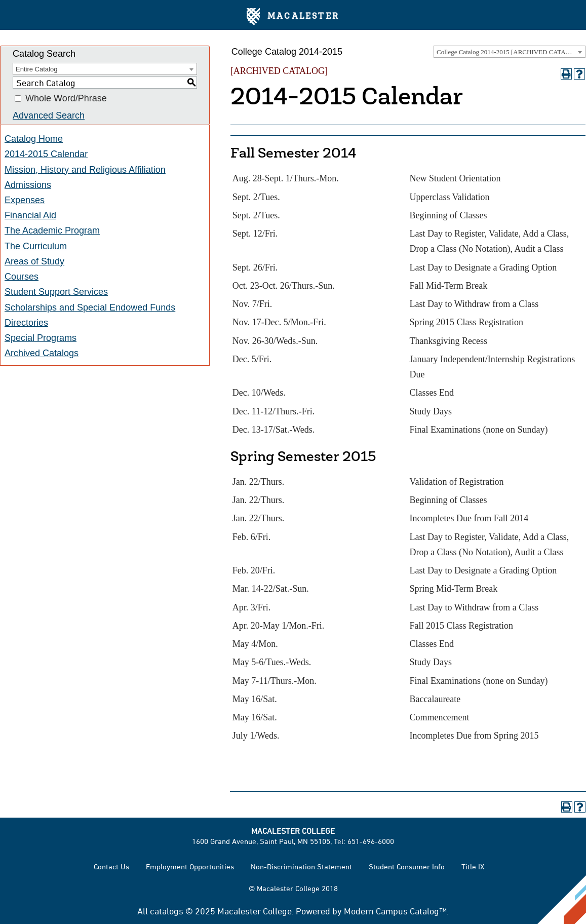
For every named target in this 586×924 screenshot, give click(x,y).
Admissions (28, 185)
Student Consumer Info (407, 867)
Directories (26, 323)
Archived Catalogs (42, 353)
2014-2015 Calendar (46, 154)
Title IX (473, 867)
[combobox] (510, 52)
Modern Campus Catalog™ (395, 911)
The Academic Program (52, 230)
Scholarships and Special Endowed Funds (90, 307)
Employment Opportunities (190, 867)
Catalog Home (34, 139)
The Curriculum (36, 246)
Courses (22, 277)
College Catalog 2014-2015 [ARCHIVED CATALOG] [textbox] (509, 52)
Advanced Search (49, 115)
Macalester (293, 17)
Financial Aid (30, 215)
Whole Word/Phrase (66, 99)
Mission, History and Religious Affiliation (85, 170)
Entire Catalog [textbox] (36, 69)
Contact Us (111, 867)
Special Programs (41, 338)
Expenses (25, 200)
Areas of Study (34, 261)
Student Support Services (56, 292)
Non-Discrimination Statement (301, 867)
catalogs (167, 911)
